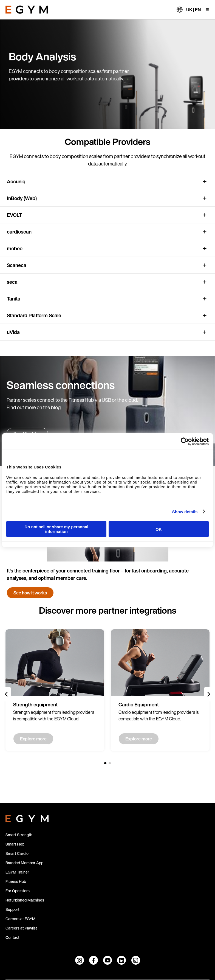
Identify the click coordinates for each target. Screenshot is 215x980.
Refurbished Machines (25, 900)
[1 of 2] (105, 763)
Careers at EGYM (20, 919)
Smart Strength (19, 835)
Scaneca (17, 265)
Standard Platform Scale (34, 315)
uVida (13, 332)
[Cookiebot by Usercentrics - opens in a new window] (185, 441)
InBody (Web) (22, 198)
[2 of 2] (110, 763)
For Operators (18, 891)
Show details (185, 511)
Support (12, 909)
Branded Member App (24, 863)
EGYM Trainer (17, 872)
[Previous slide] (7, 694)
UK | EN (193, 10)
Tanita (14, 299)
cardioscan (19, 232)
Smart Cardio (17, 853)
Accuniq (16, 181)
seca (12, 282)
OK (159, 529)
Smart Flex (15, 844)
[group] (55, 690)
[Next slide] (208, 694)
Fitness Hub (16, 881)
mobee (15, 248)
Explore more (33, 739)
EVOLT (14, 215)
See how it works (30, 593)
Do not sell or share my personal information (56, 529)
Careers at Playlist (21, 928)
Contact (12, 937)
